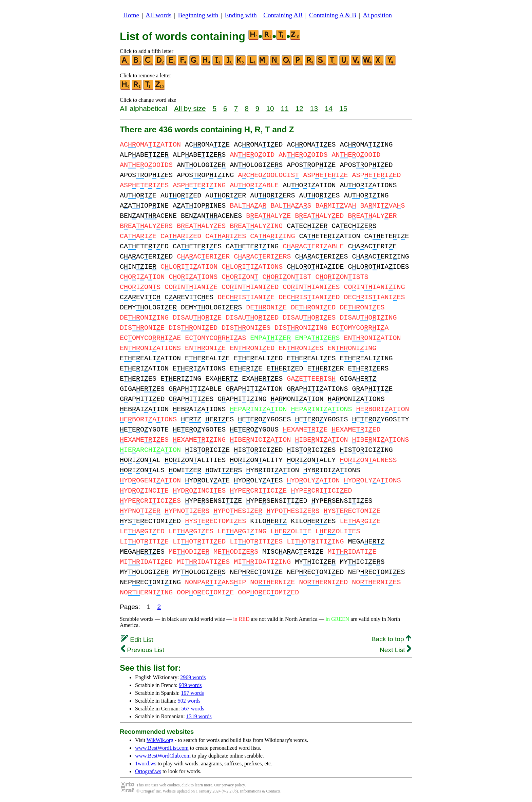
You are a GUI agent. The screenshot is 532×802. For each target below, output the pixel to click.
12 (299, 108)
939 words (190, 685)
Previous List (142, 650)
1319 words (199, 716)
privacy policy (233, 785)
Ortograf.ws (148, 771)
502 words (189, 701)
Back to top (391, 639)
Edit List (137, 640)
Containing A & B (333, 15)
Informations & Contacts (260, 791)
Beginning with (198, 15)
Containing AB (283, 15)
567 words (193, 709)
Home (131, 15)
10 (270, 108)
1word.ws (146, 763)
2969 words (193, 677)
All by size (190, 108)
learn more (204, 785)
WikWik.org (160, 740)
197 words (193, 693)
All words (158, 15)
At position (377, 15)
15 (343, 108)
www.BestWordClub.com (163, 756)
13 (314, 108)
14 (329, 108)
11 (285, 108)
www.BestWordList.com (162, 748)
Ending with (241, 15)
